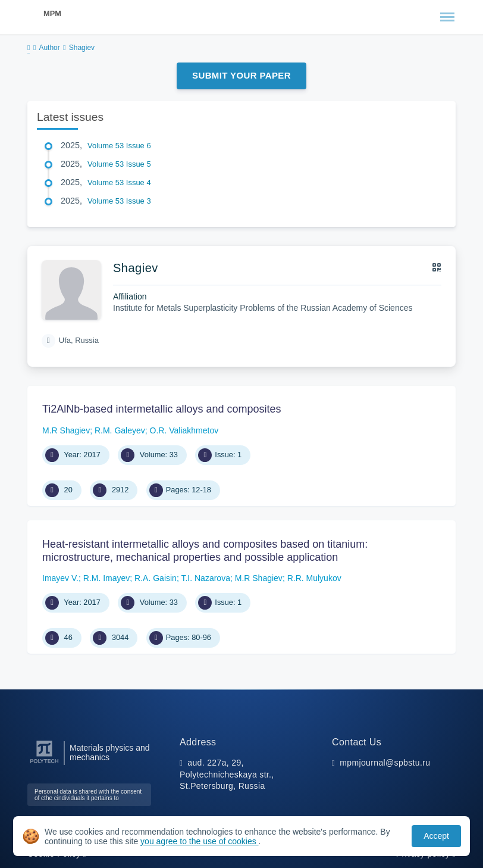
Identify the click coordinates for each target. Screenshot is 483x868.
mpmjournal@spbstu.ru (385, 763)
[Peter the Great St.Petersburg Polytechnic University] (44, 764)
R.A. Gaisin (156, 578)
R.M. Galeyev (120, 430)
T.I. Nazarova (205, 578)
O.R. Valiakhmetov (184, 430)
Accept (436, 836)
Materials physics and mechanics (110, 753)
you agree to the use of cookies (199, 841)
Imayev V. (60, 578)
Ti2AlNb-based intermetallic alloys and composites (162, 409)
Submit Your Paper (241, 75)
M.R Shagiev (66, 430)
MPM (52, 13)
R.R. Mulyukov (314, 578)
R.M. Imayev (107, 578)
